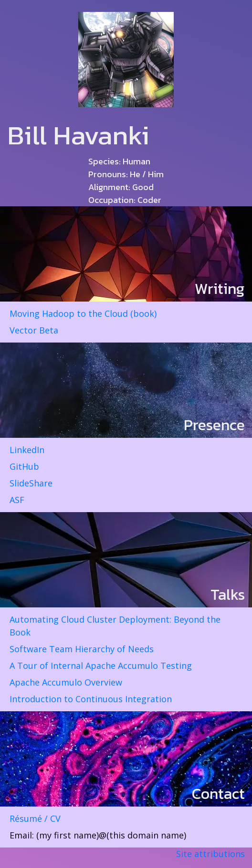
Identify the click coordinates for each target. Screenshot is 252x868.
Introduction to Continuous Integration (91, 699)
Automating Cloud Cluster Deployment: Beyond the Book (115, 626)
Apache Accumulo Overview (66, 682)
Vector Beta (34, 330)
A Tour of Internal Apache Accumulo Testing (101, 666)
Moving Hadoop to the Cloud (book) (83, 313)
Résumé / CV (35, 818)
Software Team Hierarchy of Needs (82, 649)
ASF (17, 500)
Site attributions (210, 854)
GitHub (24, 466)
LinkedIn (27, 450)
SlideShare (31, 483)
